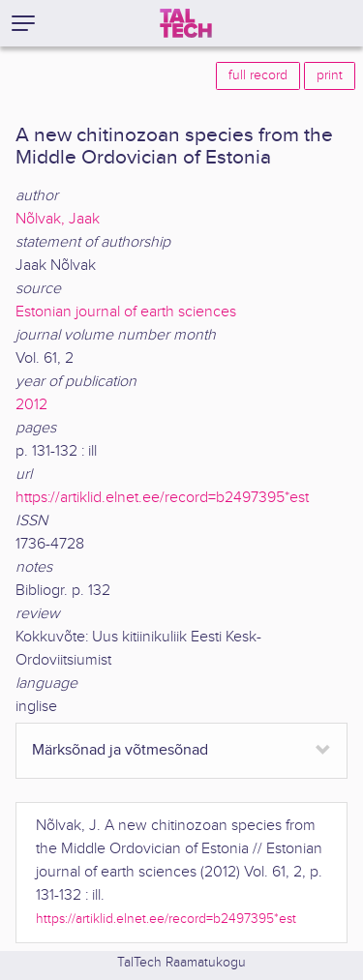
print (330, 75)
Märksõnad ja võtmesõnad (120, 750)
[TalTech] (186, 23)
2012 (31, 405)
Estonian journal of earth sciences (126, 312)
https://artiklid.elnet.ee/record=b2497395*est (162, 498)
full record (258, 75)
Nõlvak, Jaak (58, 219)
